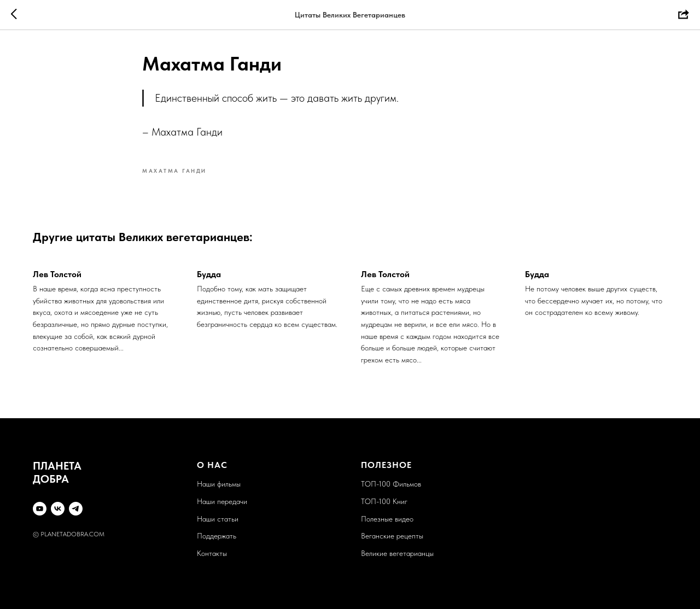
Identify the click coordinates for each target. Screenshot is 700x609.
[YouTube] (40, 509)
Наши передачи (222, 501)
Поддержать (217, 536)
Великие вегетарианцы (397, 553)
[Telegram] (76, 509)
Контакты (212, 553)
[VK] (58, 509)
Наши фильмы (219, 484)
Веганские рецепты (392, 536)
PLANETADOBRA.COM (72, 534)
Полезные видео (387, 519)
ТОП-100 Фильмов (391, 484)
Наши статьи (218, 519)
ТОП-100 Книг (384, 501)
